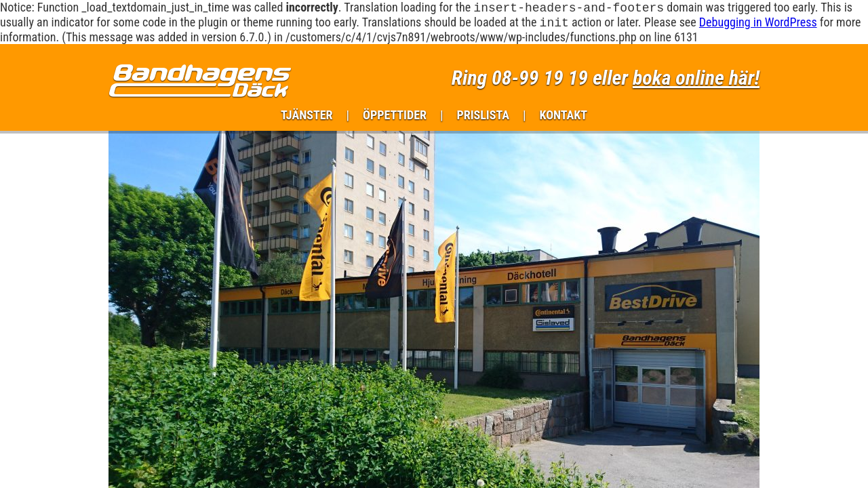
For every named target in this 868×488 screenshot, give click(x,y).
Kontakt (563, 118)
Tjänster (307, 118)
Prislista (483, 118)
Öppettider (395, 118)
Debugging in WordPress (758, 25)
